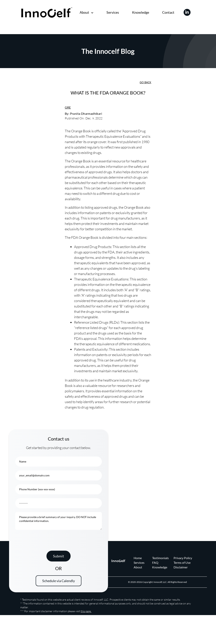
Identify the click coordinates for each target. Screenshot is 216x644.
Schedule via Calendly (59, 581)
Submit (59, 556)
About (86, 12)
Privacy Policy (183, 558)
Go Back (145, 82)
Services (113, 12)
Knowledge (141, 12)
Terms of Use (182, 563)
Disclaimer (181, 567)
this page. (86, 611)
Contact (168, 12)
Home (138, 558)
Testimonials (160, 558)
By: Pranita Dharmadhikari (83, 114)
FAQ (155, 563)
